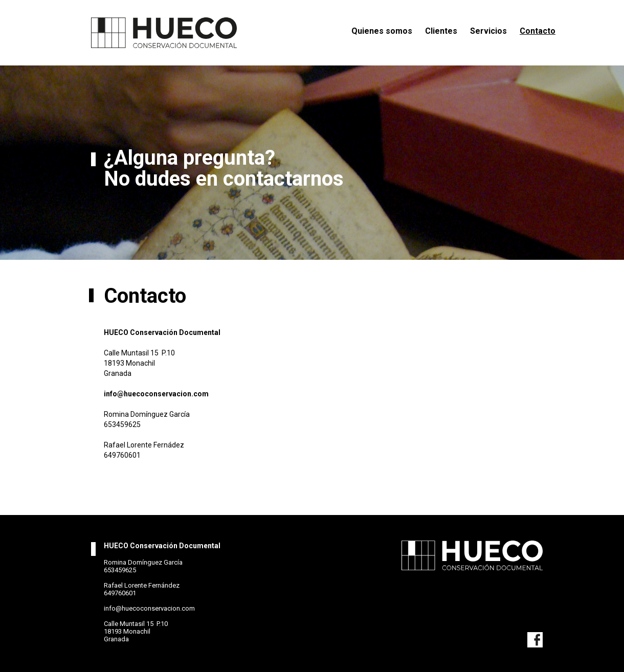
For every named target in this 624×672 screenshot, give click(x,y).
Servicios (488, 31)
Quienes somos (382, 31)
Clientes (441, 31)
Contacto (538, 31)
